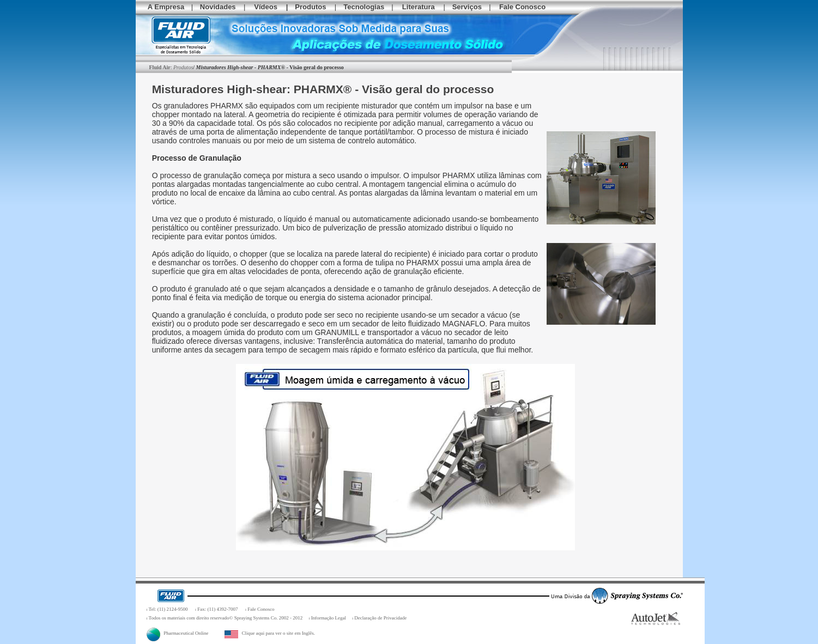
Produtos (310, 7)
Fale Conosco (522, 7)
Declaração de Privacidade (380, 618)
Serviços (467, 7)
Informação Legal (329, 618)
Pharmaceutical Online (178, 633)
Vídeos (266, 7)
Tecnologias (364, 7)
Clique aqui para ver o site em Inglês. (270, 633)
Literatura (419, 7)
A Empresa (166, 7)
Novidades (218, 7)
